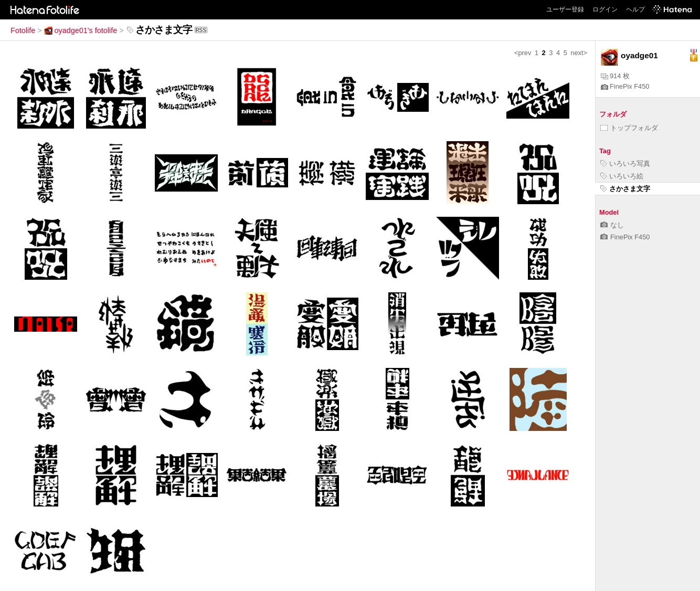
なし (612, 225)
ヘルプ (635, 9)
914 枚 (615, 76)
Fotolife (23, 30)
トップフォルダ (629, 128)
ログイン (605, 9)
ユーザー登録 (565, 9)
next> (579, 53)
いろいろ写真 (625, 163)
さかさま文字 (625, 189)
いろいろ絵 (622, 176)
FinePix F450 (625, 86)
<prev (523, 53)
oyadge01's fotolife (81, 30)
